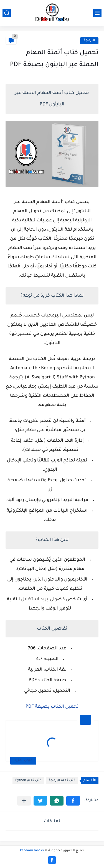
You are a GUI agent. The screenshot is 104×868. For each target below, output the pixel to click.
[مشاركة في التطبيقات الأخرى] (24, 801)
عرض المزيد (23, 761)
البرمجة (89, 41)
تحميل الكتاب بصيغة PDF (52, 707)
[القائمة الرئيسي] (97, 13)
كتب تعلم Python (28, 781)
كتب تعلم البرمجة (62, 781)
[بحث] (7, 13)
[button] (73, 801)
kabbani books (32, 851)
